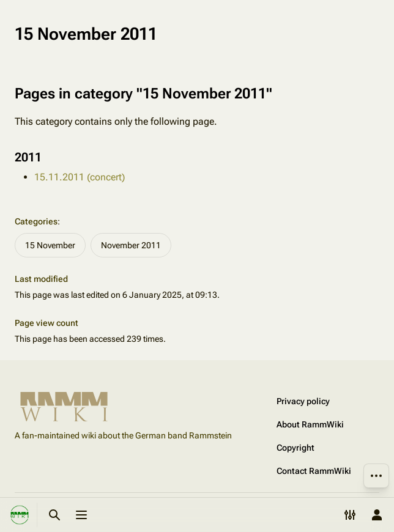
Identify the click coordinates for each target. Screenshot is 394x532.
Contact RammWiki (314, 471)
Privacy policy (303, 401)
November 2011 (131, 245)
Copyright (295, 448)
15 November (50, 245)
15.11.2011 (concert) (80, 177)
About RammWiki (310, 424)
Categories (36, 221)
